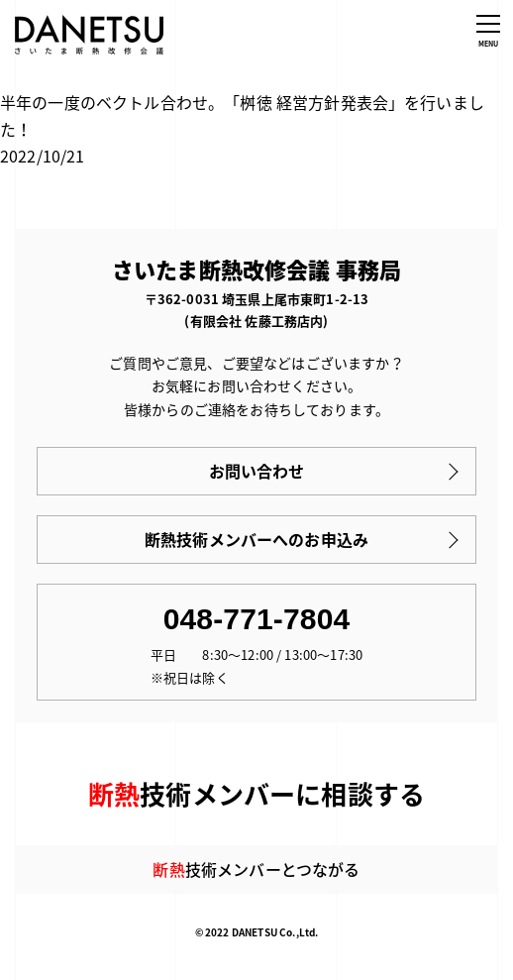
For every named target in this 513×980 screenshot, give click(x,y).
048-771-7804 (257, 619)
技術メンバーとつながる (256, 869)
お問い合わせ (257, 471)
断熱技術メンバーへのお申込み (256, 539)
